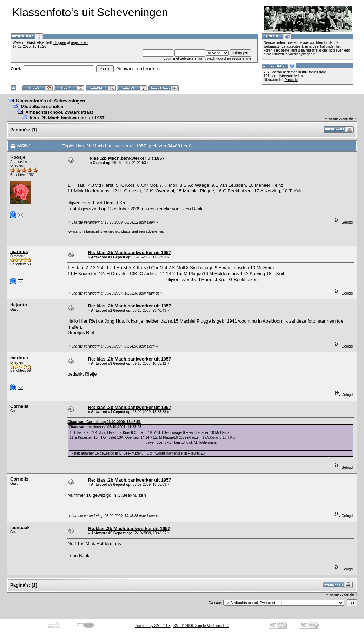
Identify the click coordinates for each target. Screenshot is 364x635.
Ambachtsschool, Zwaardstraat (59, 112)
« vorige (332, 118)
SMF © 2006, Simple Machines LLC (201, 626)
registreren (79, 43)
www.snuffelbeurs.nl (83, 231)
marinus (19, 252)
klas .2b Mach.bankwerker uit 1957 (67, 118)
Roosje (18, 157)
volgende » (347, 118)
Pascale (291, 80)
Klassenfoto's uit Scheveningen (51, 101)
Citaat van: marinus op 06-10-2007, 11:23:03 (105, 427)
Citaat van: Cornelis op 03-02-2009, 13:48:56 (104, 422)
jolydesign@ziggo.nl (301, 54)
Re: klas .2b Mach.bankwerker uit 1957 (130, 253)
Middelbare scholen (42, 107)
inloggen (59, 43)
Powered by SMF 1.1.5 (153, 626)
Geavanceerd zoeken (138, 69)
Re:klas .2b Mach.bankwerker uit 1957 (129, 528)
